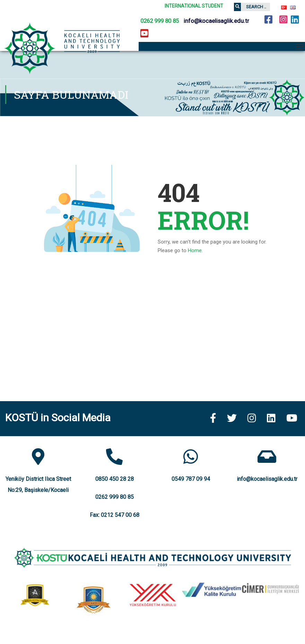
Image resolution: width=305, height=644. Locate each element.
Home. (195, 250)
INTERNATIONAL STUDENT (194, 6)
